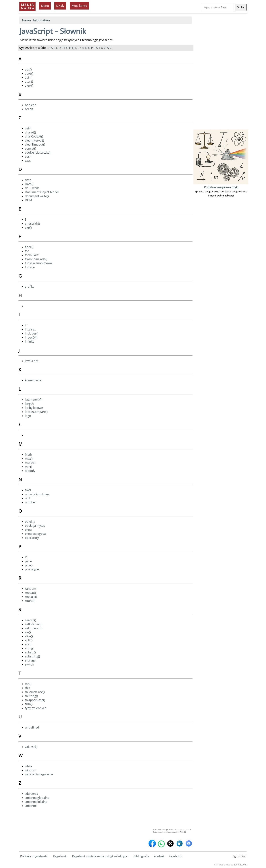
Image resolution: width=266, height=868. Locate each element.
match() (30, 463)
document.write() (37, 196)
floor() (29, 247)
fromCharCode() (36, 259)
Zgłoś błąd (240, 856)
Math (28, 455)
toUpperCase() (35, 700)
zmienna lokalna (36, 802)
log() (28, 416)
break (29, 109)
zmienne (31, 806)
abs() (28, 69)
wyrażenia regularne (39, 774)
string (29, 648)
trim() (29, 704)
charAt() (30, 132)
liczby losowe (34, 408)
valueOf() (31, 747)
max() (29, 459)
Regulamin (60, 856)
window (30, 770)
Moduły (30, 471)
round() (30, 601)
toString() (31, 696)
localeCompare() (36, 412)
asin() (29, 77)
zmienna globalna (37, 798)
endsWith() (32, 224)
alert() (29, 86)
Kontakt (159, 856)
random (31, 589)
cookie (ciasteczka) (38, 153)
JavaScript (32, 361)
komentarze (33, 380)
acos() (29, 73)
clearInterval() (34, 140)
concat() (31, 148)
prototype (32, 569)
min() (28, 467)
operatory (32, 538)
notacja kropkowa (37, 494)
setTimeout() (34, 628)
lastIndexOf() (34, 400)
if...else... (31, 329)
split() (29, 640)
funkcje (30, 267)
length (29, 404)
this (27, 688)
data (28, 180)
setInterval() (33, 624)
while (28, 766)
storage (30, 660)
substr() (30, 652)
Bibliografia (141, 856)
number (31, 502)
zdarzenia (32, 794)
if (26, 325)
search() (31, 620)
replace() (31, 597)
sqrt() (29, 644)
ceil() (28, 128)
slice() (29, 636)
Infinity (30, 341)
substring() (32, 656)
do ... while (32, 188)
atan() (29, 81)
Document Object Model (42, 192)
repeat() (30, 593)
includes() (32, 333)
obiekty (30, 522)
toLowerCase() (35, 692)
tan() (28, 684)
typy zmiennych (36, 708)
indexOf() (31, 337)
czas (28, 161)
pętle (28, 561)
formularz (32, 255)
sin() (28, 632)
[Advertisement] (221, 74)
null (27, 498)
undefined (32, 727)
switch (29, 664)
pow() (29, 565)
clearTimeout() (35, 144)
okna (28, 530)
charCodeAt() (34, 136)
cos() (28, 157)
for (27, 251)
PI (26, 557)
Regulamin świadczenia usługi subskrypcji (101, 856)
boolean (31, 105)
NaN (28, 490)
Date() (29, 184)
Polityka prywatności (34, 856)
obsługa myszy (35, 526)
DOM (28, 200)
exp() (28, 228)
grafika (30, 287)
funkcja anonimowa (38, 263)
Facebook (175, 856)
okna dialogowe (36, 534)
